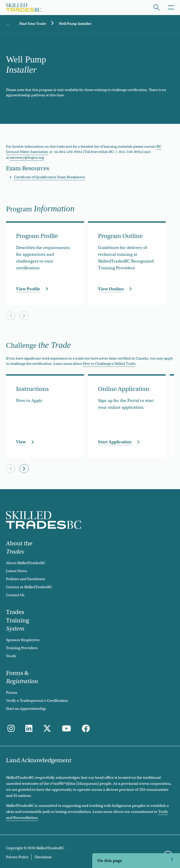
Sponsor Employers (23, 640)
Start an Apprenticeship (26, 709)
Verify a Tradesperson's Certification (37, 701)
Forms (12, 692)
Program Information (118, 845)
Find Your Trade (33, 24)
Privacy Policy (17, 857)
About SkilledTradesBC (26, 563)
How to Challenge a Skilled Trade (109, 364)
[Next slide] (24, 316)
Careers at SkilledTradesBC (29, 587)
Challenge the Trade (117, 857)
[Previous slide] (11, 316)
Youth (11, 656)
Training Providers (22, 648)
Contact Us (15, 595)
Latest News (17, 571)
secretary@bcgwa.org (27, 157)
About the (19, 547)
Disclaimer (43, 857)
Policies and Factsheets (26, 579)
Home (8, 24)
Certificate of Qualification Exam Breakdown (50, 177)
